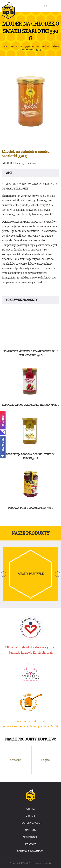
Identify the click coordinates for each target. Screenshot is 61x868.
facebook (3, 445)
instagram (3, 420)
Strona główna (9, 47)
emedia (48, 863)
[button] (3, 574)
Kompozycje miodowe (28, 47)
